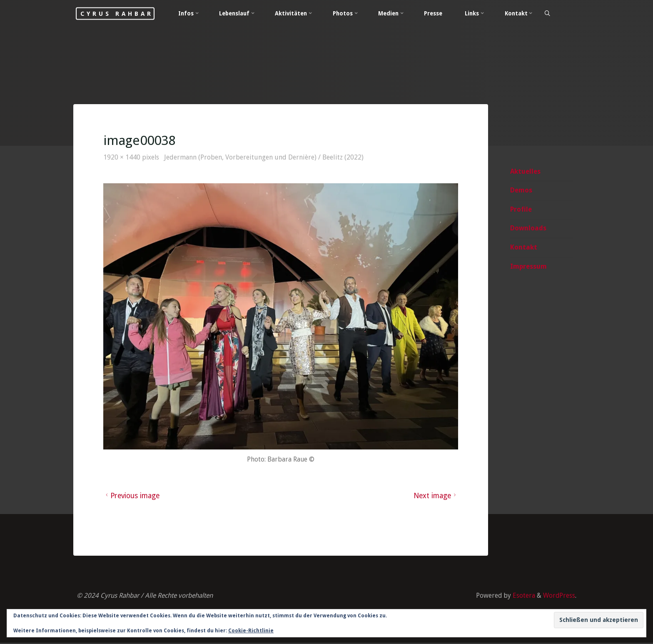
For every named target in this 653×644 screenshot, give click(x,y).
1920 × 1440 (123, 158)
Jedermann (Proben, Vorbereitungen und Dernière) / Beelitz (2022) (265, 158)
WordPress (559, 597)
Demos (521, 191)
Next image (435, 496)
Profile (521, 210)
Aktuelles (525, 171)
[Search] (554, 14)
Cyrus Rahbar (121, 13)
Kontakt (523, 248)
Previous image (133, 496)
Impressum (528, 267)
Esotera (523, 597)
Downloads (528, 228)
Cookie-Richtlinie (251, 631)
